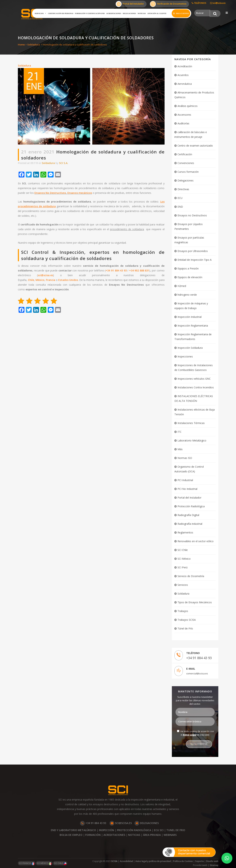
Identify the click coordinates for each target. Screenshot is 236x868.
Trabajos (183, 611)
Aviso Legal (190, 735)
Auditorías (183, 123)
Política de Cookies (183, 861)
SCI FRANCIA (27, 863)
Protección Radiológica (191, 506)
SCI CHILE (60, 863)
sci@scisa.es (218, 3)
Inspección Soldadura (190, 348)
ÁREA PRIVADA (152, 835)
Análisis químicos (188, 106)
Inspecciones (185, 356)
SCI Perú (183, 567)
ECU (180, 198)
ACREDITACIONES (114, 835)
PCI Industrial (185, 480)
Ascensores (184, 115)
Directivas (183, 189)
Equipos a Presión (188, 268)
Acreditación (185, 66)
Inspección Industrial (190, 317)
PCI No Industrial (187, 489)
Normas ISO (185, 458)
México (40, 280)
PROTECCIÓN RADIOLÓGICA (134, 830)
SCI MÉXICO (44, 863)
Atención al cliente (157, 13)
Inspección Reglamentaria (193, 326)
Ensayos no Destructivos (192, 215)
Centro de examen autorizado (195, 146)
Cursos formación (188, 172)
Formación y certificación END (90, 13)
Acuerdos (183, 75)
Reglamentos (185, 532)
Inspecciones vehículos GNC (194, 379)
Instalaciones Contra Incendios (196, 387)
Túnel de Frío (185, 628)
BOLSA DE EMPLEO (71, 835)
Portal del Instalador (130, 4)
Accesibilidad (126, 861)
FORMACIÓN (93, 835)
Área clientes (182, 13)
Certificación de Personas (61, 13)
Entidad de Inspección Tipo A (195, 260)
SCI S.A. (64, 163)
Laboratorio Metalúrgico (192, 440)
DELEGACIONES (147, 823)
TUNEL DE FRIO (176, 830)
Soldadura (34, 45)
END (180, 207)
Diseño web (212, 861)
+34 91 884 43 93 (116, 270)
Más (180, 449)
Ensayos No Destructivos (50, 193)
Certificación (185, 154)
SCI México (184, 559)
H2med (182, 286)
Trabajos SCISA (187, 620)
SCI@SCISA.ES (121, 823)
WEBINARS (170, 835)
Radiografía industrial (190, 524)
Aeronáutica (185, 84)
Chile (31, 280)
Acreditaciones (114, 13)
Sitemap (214, 865)
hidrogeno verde (187, 295)
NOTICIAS (134, 835)
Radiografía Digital (188, 515)
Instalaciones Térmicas (191, 423)
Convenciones (186, 163)
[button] (227, 858)
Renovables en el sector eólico (196, 541)
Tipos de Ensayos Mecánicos (195, 602)
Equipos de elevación (190, 277)
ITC (180, 432)
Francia (51, 280)
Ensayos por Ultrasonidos (193, 251)
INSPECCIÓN (107, 830)
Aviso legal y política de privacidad (153, 861)
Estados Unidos (68, 280)
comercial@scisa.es (197, 673)
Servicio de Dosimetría (191, 576)
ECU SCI (159, 830)
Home (21, 45)
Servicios (40, 13)
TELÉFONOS (199, 3)
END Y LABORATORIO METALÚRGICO (73, 830)
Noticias (142, 13)
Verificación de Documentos (168, 4)
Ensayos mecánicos (80, 193)
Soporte (199, 861)
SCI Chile (183, 550)
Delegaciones (129, 13)
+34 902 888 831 (139, 270)
